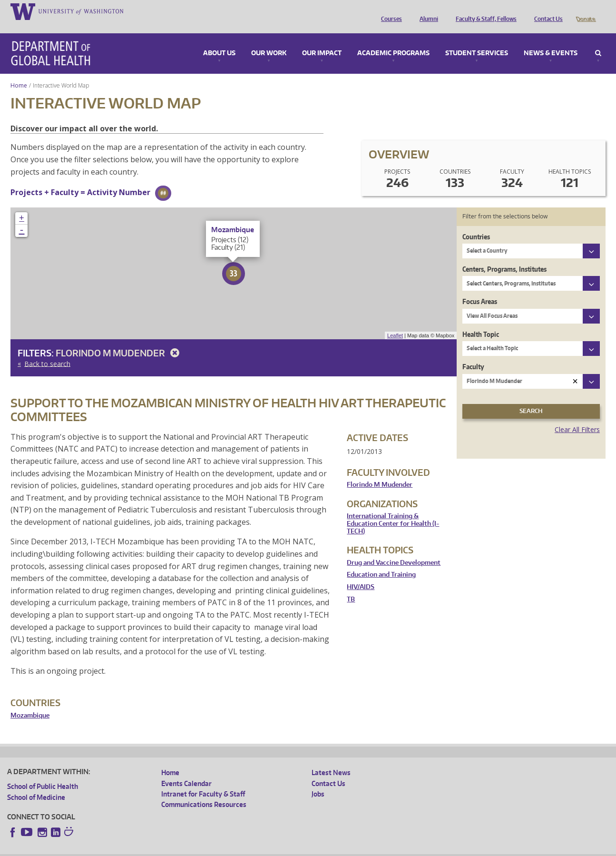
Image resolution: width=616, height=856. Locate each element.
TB (351, 586)
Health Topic (481, 321)
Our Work (269, 40)
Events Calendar (186, 770)
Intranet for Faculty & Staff (203, 781)
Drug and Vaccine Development (394, 549)
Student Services (477, 40)
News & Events (551, 40)
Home (19, 72)
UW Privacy (133, 849)
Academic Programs (393, 40)
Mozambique (30, 702)
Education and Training (381, 561)
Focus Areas (480, 288)
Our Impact (322, 40)
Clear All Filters (577, 416)
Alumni (426, 11)
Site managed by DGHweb (228, 849)
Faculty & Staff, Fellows (484, 11)
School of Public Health (43, 773)
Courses (389, 11)
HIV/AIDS (361, 574)
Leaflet (395, 322)
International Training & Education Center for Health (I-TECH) (393, 510)
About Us (219, 40)
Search (598, 40)
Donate (585, 11)
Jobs (318, 781)
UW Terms (172, 849)
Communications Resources (204, 791)
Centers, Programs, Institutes (504, 256)
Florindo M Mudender (119, 339)
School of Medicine (36, 784)
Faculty (473, 353)
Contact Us (546, 11)
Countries (476, 223)
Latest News (331, 759)
